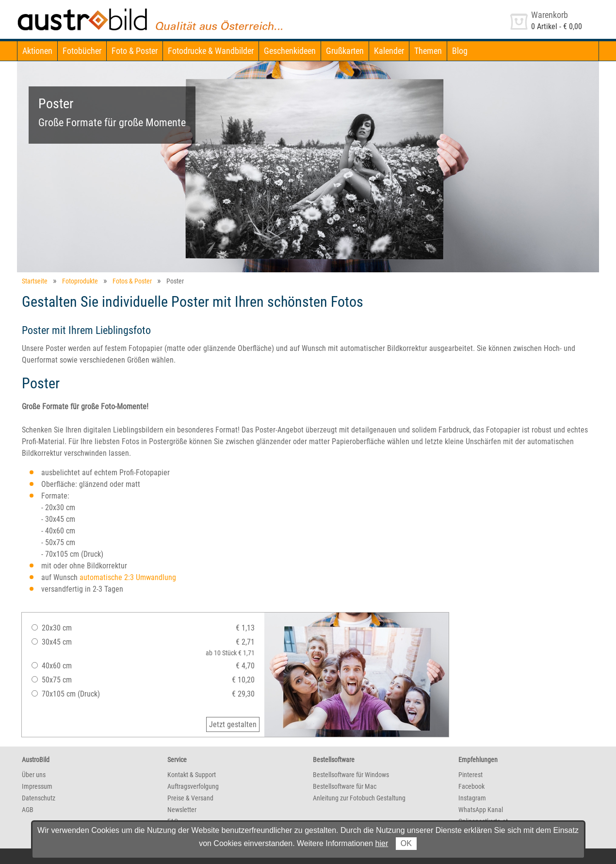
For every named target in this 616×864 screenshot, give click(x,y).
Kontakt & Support (192, 775)
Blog (460, 51)
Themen (428, 51)
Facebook (471, 786)
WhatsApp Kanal (481, 810)
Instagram (472, 798)
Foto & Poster (135, 51)
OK (406, 843)
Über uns (34, 775)
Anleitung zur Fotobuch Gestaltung (359, 798)
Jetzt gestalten (233, 724)
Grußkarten (345, 51)
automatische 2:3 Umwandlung (128, 577)
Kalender (389, 51)
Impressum (37, 786)
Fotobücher (82, 51)
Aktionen (37, 51)
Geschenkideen (290, 51)
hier (382, 843)
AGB (28, 810)
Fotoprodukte (80, 281)
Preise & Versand (190, 798)
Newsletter (182, 810)
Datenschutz (39, 798)
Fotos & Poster (132, 281)
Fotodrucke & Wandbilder (211, 51)
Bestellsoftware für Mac (345, 786)
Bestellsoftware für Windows (351, 775)
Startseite (35, 281)
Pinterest (470, 775)
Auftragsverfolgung (193, 786)
